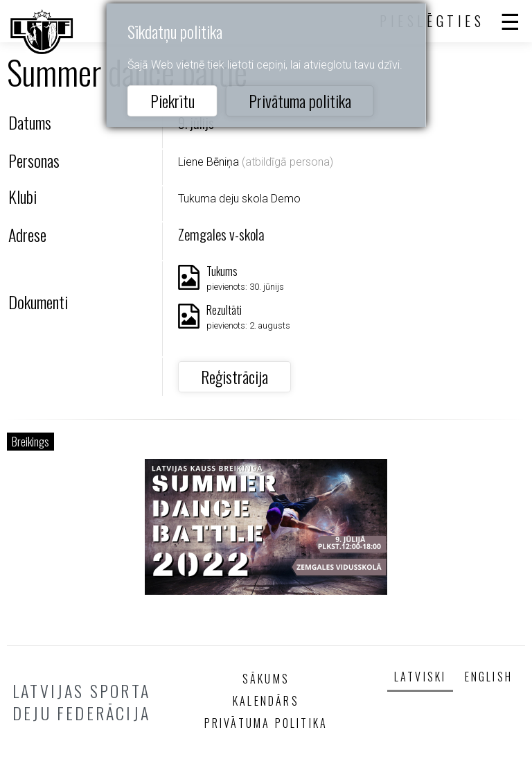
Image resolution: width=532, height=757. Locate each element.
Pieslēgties (432, 21)
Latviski (420, 677)
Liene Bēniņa (209, 162)
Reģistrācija (234, 376)
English (489, 677)
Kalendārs (266, 701)
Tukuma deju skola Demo (239, 199)
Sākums (266, 679)
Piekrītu (172, 101)
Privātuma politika (300, 101)
